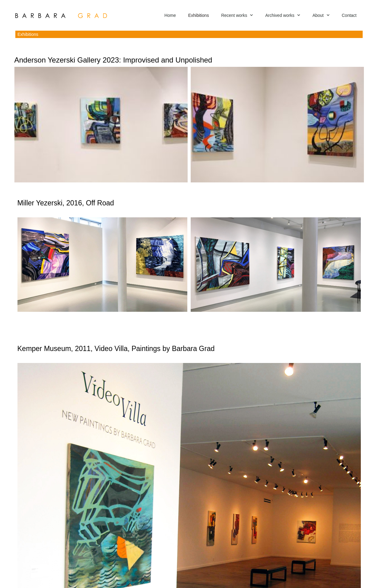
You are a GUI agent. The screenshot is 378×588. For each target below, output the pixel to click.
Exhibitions (199, 15)
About (321, 15)
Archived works (283, 15)
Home (170, 15)
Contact (349, 15)
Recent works (237, 15)
